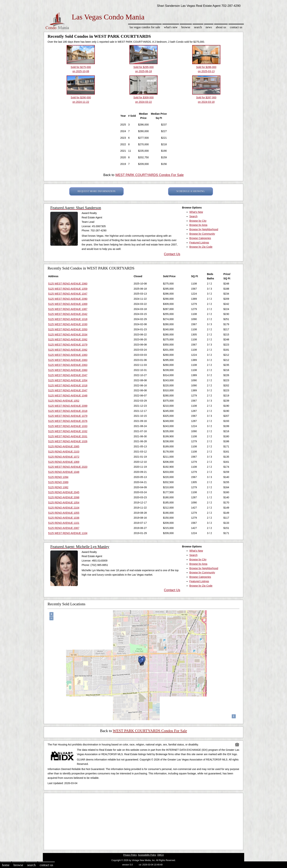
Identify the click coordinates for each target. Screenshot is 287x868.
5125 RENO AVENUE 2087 (64, 528)
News (209, 27)
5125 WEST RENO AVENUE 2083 (68, 360)
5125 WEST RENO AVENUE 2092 (68, 339)
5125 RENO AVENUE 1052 (64, 401)
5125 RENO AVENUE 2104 (64, 508)
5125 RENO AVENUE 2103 (64, 452)
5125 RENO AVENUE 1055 (64, 513)
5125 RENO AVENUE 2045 (64, 492)
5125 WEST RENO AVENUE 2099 (68, 406)
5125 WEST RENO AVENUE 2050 (68, 329)
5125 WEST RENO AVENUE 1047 (68, 294)
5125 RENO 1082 (58, 487)
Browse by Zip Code (201, 247)
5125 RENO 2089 (58, 482)
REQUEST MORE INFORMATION (97, 191)
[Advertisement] (143, 821)
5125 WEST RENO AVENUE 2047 (68, 375)
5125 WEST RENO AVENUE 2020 (68, 467)
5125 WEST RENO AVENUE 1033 (68, 426)
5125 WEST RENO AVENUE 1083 (68, 355)
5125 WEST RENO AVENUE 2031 (68, 436)
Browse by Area (198, 225)
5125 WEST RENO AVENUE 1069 (68, 304)
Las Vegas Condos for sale (145, 27)
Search (198, 27)
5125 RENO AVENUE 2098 (64, 497)
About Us (221, 27)
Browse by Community (202, 234)
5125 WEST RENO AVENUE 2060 (68, 284)
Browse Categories (200, 238)
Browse (186, 27)
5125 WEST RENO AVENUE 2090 (68, 299)
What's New (171, 27)
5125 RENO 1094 (58, 477)
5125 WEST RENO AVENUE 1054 (68, 380)
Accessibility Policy (147, 855)
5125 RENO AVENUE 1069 (64, 462)
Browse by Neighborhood (204, 229)
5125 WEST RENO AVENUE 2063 (68, 365)
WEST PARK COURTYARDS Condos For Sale (150, 175)
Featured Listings (199, 243)
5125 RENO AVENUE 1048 (64, 472)
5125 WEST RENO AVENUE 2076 (68, 421)
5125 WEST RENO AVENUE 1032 (68, 431)
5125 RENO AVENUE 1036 (64, 518)
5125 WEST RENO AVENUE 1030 (68, 324)
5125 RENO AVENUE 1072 (64, 457)
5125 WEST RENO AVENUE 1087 (68, 309)
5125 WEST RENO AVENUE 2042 (68, 314)
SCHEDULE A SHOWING (191, 191)
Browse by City (198, 221)
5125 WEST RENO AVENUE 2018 (68, 411)
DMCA (161, 855)
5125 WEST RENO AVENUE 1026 (68, 441)
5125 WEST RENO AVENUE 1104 (68, 533)
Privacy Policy (130, 855)
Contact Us (236, 27)
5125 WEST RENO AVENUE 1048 (68, 396)
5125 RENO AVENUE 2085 (64, 446)
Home (6, 865)
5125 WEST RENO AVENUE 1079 (68, 345)
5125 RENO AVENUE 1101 (64, 523)
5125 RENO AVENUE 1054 (64, 503)
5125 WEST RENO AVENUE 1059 (68, 289)
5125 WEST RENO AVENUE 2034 (68, 335)
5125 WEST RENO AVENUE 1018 (68, 319)
